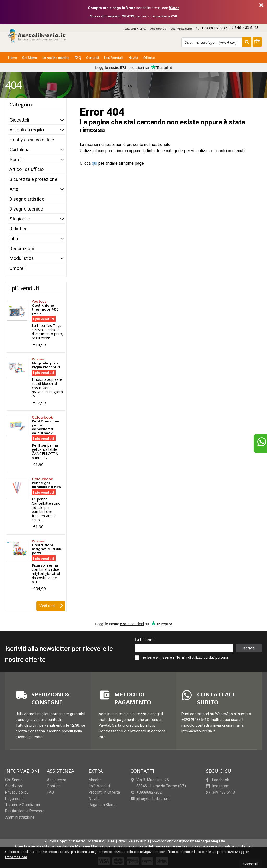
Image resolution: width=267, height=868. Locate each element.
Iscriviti (248, 648)
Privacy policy (17, 792)
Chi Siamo (30, 58)
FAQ (78, 58)
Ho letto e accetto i (155, 658)
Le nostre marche (56, 58)
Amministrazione (20, 817)
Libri (14, 239)
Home (12, 58)
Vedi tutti (51, 605)
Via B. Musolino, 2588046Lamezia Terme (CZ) (158, 783)
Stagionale (20, 219)
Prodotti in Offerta (104, 792)
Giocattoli (19, 120)
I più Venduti (113, 58)
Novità (133, 58)
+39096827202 (211, 28)
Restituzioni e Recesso (25, 811)
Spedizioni (14, 786)
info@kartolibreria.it (150, 799)
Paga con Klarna (134, 29)
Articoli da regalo (27, 130)
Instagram (218, 786)
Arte (14, 189)
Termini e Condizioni (23, 805)
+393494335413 (195, 720)
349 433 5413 (244, 27)
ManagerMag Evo (210, 841)
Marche (95, 780)
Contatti (92, 58)
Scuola (17, 159)
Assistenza (158, 29)
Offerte (149, 58)
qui (95, 163)
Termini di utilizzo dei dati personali (203, 658)
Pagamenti (14, 799)
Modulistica (22, 258)
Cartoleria (20, 150)
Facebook (217, 780)
